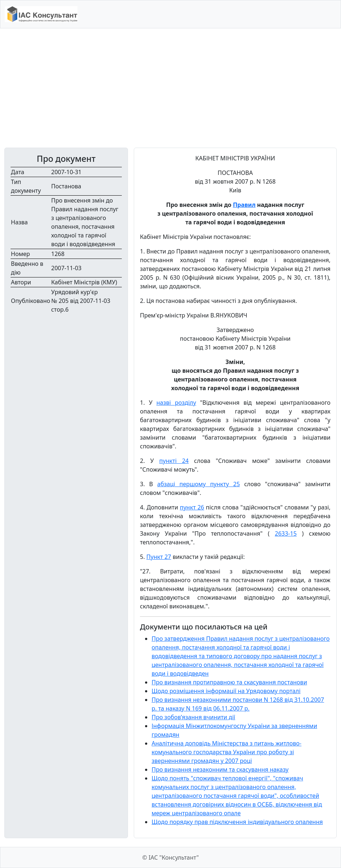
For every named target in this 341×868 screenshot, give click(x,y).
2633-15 (286, 533)
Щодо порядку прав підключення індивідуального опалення (237, 822)
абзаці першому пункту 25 (199, 484)
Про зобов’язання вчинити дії (193, 717)
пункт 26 (192, 507)
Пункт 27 (159, 557)
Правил (244, 205)
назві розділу (176, 403)
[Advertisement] (170, 88)
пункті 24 (174, 461)
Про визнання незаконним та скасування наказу (220, 769)
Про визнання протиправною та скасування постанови (229, 682)
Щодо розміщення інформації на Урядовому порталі (226, 691)
